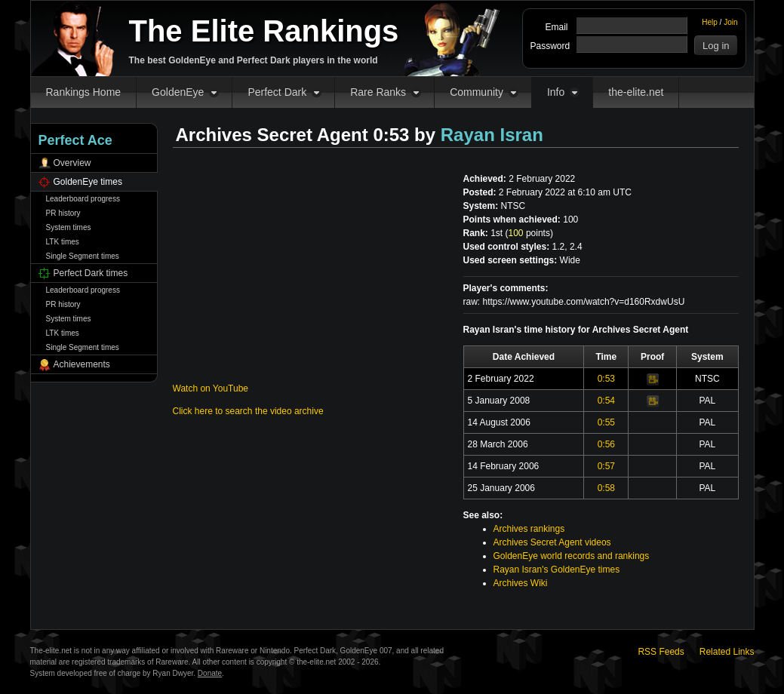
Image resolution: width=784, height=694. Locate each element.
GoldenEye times (88, 182)
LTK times (63, 242)
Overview (72, 163)
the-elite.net (636, 92)
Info (556, 92)
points (529, 233)
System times (69, 227)
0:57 (606, 466)
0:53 (606, 379)
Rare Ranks (378, 92)
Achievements (82, 364)
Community (477, 92)
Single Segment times (83, 256)
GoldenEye (178, 92)
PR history (63, 213)
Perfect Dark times (91, 273)
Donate (210, 673)
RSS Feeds (661, 652)
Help (710, 22)
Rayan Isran (492, 135)
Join (730, 22)
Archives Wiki (521, 583)
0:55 (606, 422)
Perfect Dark (277, 92)
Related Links (727, 652)
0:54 (606, 401)
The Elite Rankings (264, 31)
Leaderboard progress (83, 199)
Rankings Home (84, 92)
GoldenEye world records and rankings (572, 556)
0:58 (606, 488)
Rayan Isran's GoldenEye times (557, 570)
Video (653, 379)
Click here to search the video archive (248, 411)
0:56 (606, 444)
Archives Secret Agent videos (552, 542)
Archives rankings (529, 529)
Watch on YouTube (211, 388)
